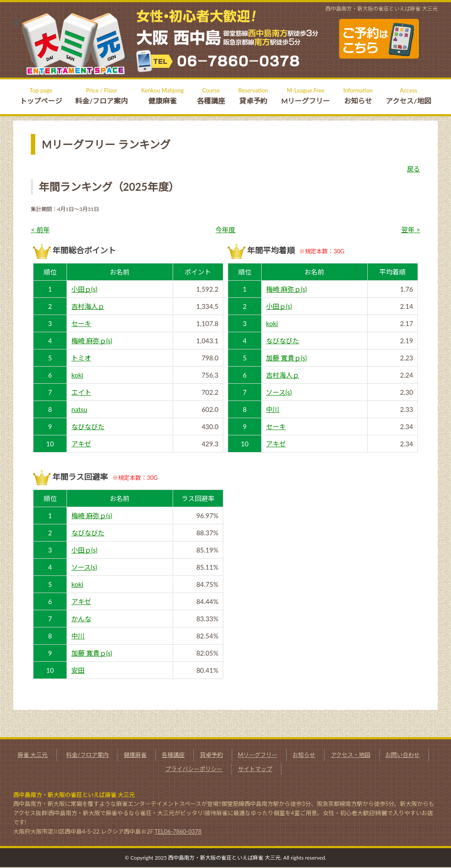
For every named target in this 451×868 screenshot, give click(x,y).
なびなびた (88, 427)
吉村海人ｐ (88, 306)
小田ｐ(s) (84, 289)
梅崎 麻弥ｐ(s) (92, 341)
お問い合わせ (403, 755)
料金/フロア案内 (87, 755)
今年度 (225, 230)
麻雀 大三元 (33, 755)
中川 (273, 409)
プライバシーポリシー (194, 769)
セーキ (81, 323)
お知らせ (304, 755)
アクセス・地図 (351, 755)
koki (77, 375)
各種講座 (173, 755)
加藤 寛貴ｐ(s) (286, 358)
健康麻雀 (135, 755)
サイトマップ (255, 769)
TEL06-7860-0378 (178, 831)
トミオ (81, 358)
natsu (79, 409)
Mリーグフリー (258, 755)
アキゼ (81, 444)
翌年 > (411, 230)
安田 (78, 670)
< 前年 (40, 230)
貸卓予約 (211, 755)
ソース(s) (279, 392)
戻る (414, 169)
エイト (81, 392)
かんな (81, 619)
